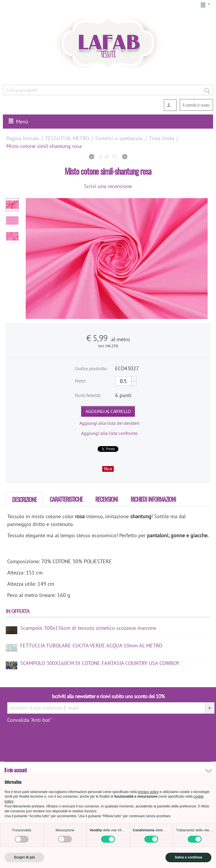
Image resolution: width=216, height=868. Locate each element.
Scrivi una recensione (108, 186)
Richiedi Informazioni (153, 499)
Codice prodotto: (91, 369)
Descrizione (24, 499)
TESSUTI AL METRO (67, 138)
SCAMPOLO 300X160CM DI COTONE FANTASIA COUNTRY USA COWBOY (100, 663)
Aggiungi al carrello (108, 411)
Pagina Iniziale (23, 138)
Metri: (80, 381)
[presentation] (191, 737)
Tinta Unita (162, 138)
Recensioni (107, 499)
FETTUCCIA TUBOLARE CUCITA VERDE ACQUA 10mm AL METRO (91, 646)
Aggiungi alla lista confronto (109, 433)
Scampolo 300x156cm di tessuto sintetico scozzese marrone (88, 628)
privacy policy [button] (148, 792)
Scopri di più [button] (24, 857)
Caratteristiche (66, 499)
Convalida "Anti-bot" (29, 720)
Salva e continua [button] (188, 857)
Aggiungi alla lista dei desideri (109, 423)
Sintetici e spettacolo (119, 138)
